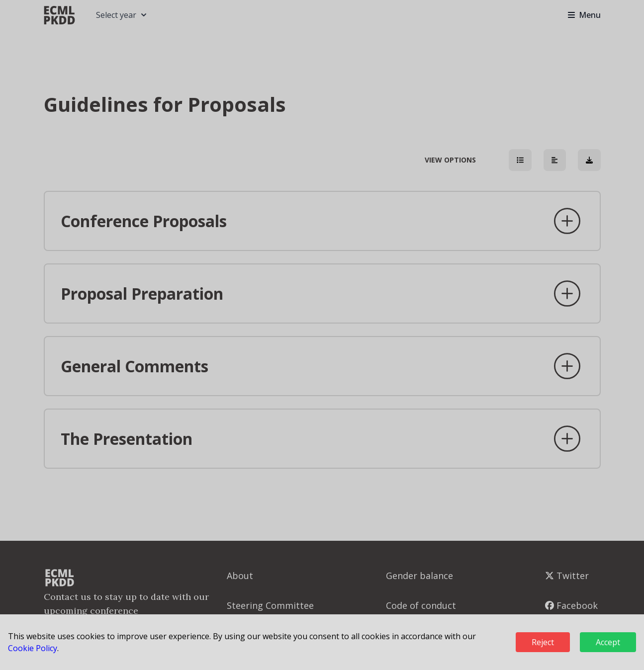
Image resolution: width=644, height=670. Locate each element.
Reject (543, 642)
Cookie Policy (33, 648)
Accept (608, 642)
